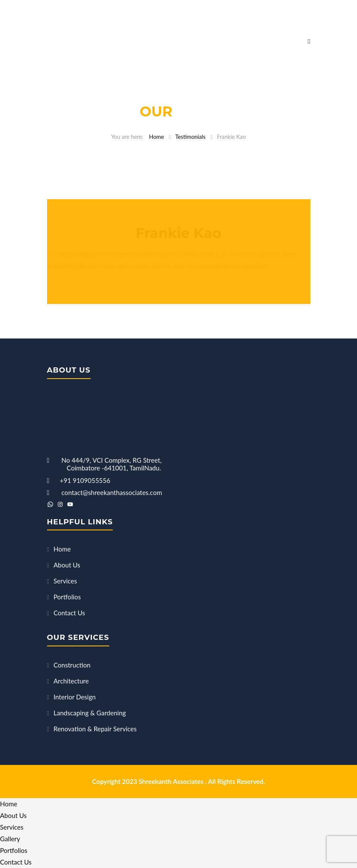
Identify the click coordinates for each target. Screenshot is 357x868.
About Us (67, 565)
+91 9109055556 (85, 480)
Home (156, 137)
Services (65, 581)
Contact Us (69, 613)
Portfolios (67, 597)
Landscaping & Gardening (90, 713)
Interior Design (75, 697)
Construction (72, 665)
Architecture (71, 681)
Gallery (10, 839)
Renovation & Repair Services (95, 729)
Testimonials (190, 137)
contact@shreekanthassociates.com (112, 492)
